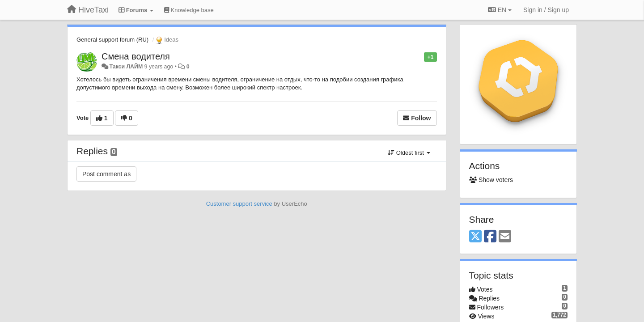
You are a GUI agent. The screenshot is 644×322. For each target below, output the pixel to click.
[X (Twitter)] (475, 237)
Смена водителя (136, 56)
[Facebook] (490, 237)
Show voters (491, 180)
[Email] (505, 237)
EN (500, 10)
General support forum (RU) (112, 40)
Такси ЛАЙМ (126, 67)
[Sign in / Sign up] (546, 10)
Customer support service (239, 204)
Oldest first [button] (409, 153)
